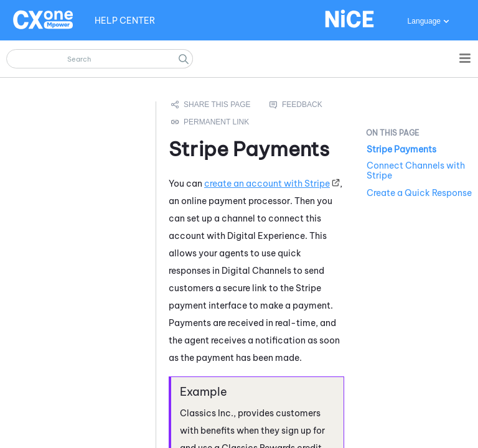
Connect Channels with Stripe (416, 170)
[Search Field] (100, 59)
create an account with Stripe (267, 184)
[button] (184, 59)
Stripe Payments (401, 149)
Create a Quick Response (419, 193)
